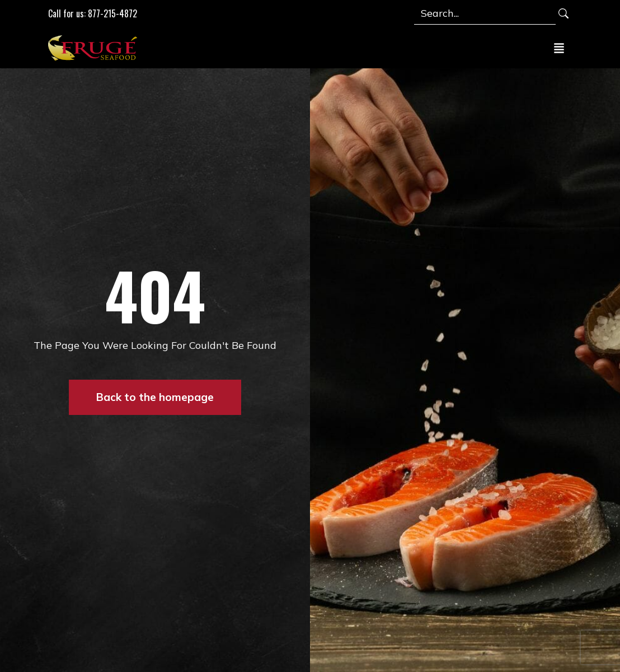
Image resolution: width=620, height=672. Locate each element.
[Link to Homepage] (95, 48)
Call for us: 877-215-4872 (93, 13)
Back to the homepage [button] (155, 397)
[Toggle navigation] (559, 48)
